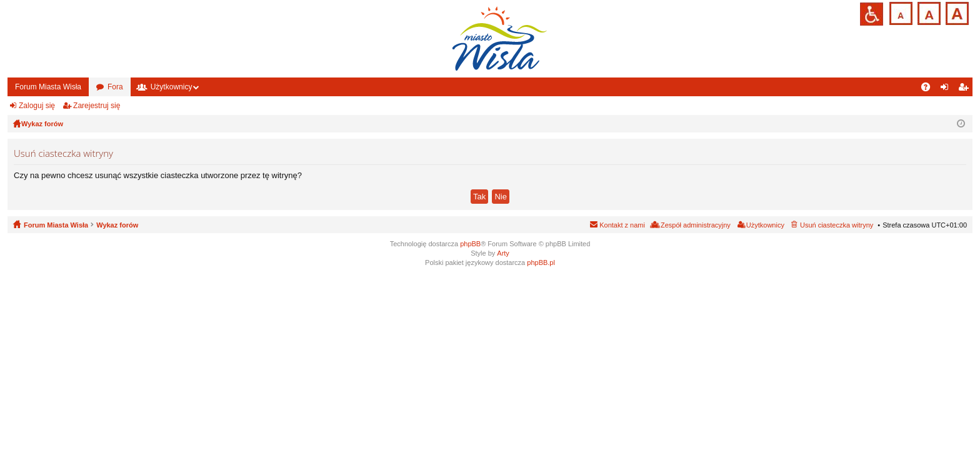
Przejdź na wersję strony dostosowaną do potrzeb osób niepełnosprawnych (872, 14)
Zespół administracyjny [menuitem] (696, 225)
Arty (503, 253)
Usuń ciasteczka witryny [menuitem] (837, 225)
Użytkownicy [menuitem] (765, 225)
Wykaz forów (117, 225)
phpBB (470, 244)
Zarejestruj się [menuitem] (966, 89)
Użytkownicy (172, 87)
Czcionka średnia (928, 12)
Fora (115, 87)
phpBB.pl (541, 262)
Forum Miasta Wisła (48, 87)
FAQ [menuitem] (930, 89)
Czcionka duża (956, 12)
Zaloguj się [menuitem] (947, 89)
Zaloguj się (37, 106)
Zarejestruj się (97, 106)
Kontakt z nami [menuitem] (622, 225)
